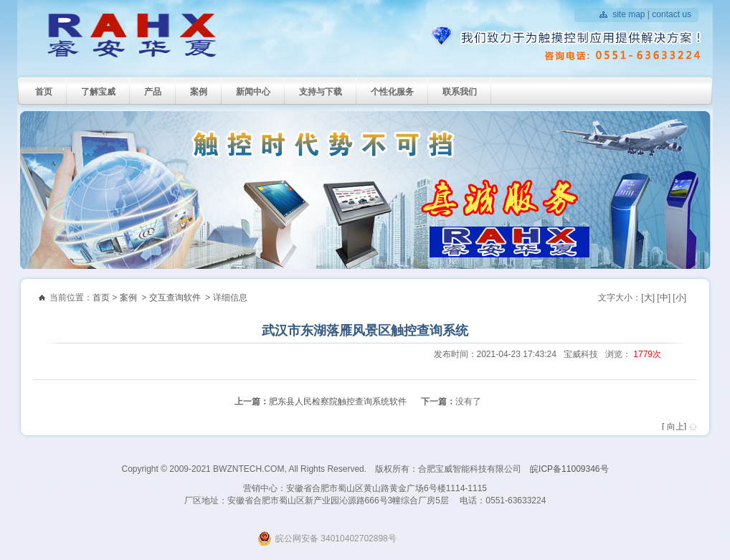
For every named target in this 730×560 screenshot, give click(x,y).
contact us (672, 14)
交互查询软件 (175, 298)
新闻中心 (253, 92)
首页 (44, 92)
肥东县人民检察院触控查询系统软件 (338, 402)
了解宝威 (98, 92)
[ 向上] (674, 427)
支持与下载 (321, 92)
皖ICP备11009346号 (569, 469)
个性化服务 (392, 92)
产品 (153, 92)
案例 (199, 92)
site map (629, 14)
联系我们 (460, 92)
